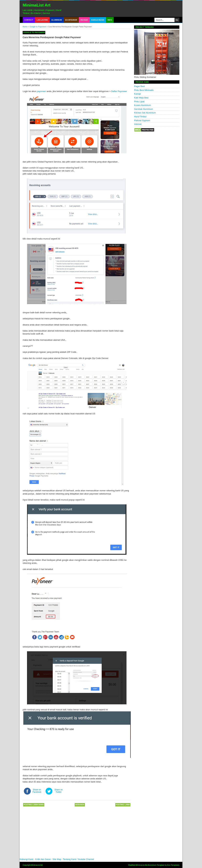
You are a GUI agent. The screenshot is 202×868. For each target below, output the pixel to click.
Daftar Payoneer (119, 91)
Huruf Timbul (140, 117)
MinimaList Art (37, 5)
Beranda (80, 805)
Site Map (57, 859)
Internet (138, 124)
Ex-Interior (71, 20)
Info (110, 20)
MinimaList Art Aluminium (146, 865)
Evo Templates (173, 865)
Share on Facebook (37, 791)
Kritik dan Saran (43, 859)
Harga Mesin (98, 20)
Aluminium (57, 20)
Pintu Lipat (139, 101)
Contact (29, 20)
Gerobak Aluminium (144, 109)
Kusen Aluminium (142, 105)
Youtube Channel (86, 859)
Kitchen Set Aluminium (145, 113)
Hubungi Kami (27, 859)
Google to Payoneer (38, 27)
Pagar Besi (139, 86)
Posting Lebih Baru (34, 805)
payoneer (41, 91)
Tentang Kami (70, 859)
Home (25, 27)
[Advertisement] (70, 833)
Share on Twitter (59, 791)
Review (84, 20)
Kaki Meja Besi (141, 98)
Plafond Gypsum (142, 120)
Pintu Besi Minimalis (144, 90)
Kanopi (137, 94)
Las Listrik (42, 20)
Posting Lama (123, 805)
